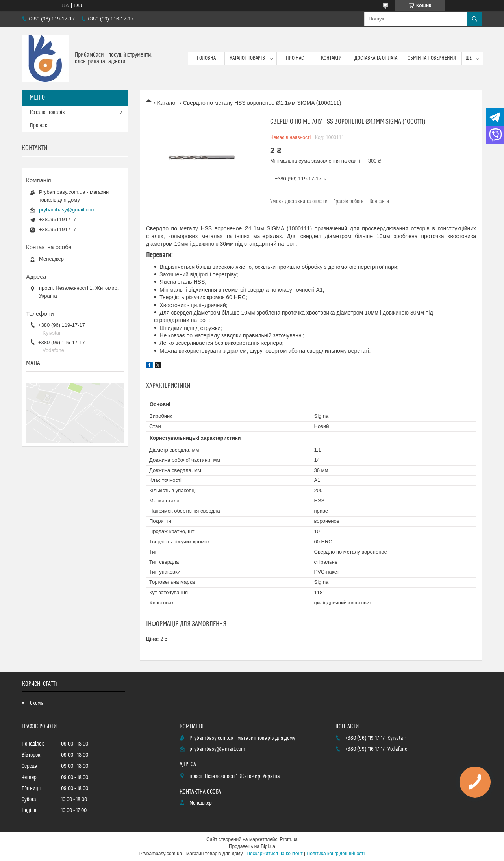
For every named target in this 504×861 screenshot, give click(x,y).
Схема (37, 703)
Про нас (295, 58)
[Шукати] (474, 19)
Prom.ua (289, 839)
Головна (206, 58)
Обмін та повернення (432, 58)
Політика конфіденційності (336, 854)
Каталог (167, 103)
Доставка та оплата (376, 58)
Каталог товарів (247, 58)
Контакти (331, 58)
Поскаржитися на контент (274, 854)
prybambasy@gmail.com (67, 210)
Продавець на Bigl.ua (252, 846)
